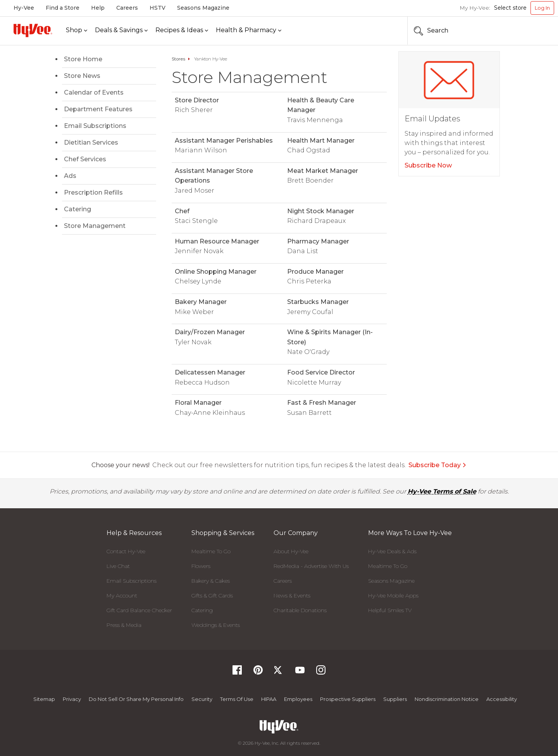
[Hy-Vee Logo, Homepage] (33, 30)
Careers (127, 8)
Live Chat (118, 566)
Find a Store (63, 8)
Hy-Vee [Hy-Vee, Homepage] (24, 8)
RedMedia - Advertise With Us (311, 566)
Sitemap (44, 699)
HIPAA (269, 699)
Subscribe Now (428, 165)
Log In (542, 8)
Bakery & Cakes (211, 581)
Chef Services (85, 159)
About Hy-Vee (291, 551)
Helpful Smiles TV (390, 610)
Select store (510, 8)
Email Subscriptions (95, 126)
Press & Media (124, 625)
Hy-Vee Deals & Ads (392, 551)
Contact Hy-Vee (126, 551)
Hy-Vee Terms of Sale (442, 491)
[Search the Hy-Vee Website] (531, 31)
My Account (122, 595)
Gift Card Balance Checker (139, 610)
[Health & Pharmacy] (249, 30)
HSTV (158, 8)
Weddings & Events (216, 625)
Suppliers (395, 699)
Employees (298, 699)
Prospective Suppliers (348, 699)
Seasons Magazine (203, 8)
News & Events (292, 595)
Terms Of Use (237, 699)
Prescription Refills (93, 192)
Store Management (95, 226)
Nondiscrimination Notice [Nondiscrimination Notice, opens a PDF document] (447, 699)
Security (202, 699)
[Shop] (77, 30)
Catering (77, 209)
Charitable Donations (300, 610)
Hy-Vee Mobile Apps (393, 595)
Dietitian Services (91, 142)
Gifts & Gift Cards (212, 595)
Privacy (72, 699)
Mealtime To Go (211, 551)
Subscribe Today (437, 465)
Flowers (201, 566)
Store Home (83, 59)
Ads (70, 176)
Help (98, 8)
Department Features (98, 109)
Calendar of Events (94, 92)
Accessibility (502, 699)
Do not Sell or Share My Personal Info (136, 699)
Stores (178, 59)
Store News (82, 76)
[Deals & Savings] (121, 30)
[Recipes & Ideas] (182, 30)
